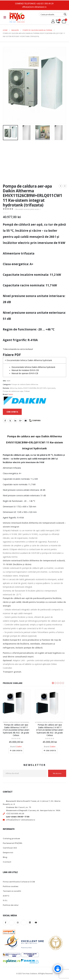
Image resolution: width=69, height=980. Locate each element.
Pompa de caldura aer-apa (13, 391)
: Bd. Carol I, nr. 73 (19, 807)
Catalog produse (11, 839)
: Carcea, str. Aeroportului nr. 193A (33, 810)
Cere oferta (19, 751)
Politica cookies (11, 886)
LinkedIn (15, 421)
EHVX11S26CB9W (30, 388)
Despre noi (8, 853)
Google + (20, 421)
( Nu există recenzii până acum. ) (27, 209)
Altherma (13, 388)
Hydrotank (51, 388)
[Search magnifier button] (65, 14)
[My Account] (53, 21)
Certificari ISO (10, 848)
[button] (53, 683)
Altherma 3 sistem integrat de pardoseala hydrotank (21, 722)
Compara (36, 420)
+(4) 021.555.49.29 (45, 4)
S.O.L (5, 900)
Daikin (20, 388)
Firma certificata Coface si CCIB (19, 882)
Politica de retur (11, 905)
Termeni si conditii (12, 891)
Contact (7, 862)
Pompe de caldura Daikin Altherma (25, 384)
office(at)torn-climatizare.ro (34, 7)
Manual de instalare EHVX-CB (25, 370)
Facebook (5, 421)
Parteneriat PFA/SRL (13, 843)
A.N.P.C (6, 896)
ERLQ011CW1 (42, 388)
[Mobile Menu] (5, 17)
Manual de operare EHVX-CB (25, 373)
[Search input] (51, 14)
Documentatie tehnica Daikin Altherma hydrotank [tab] (28, 360)
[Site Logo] (17, 17)
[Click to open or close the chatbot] (58, 969)
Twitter (10, 421)
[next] (65, 186)
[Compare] (58, 21)
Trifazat (27, 391)
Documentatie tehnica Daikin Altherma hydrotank (33, 367)
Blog (5, 857)
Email (26, 421)
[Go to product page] (18, 704)
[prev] (61, 186)
